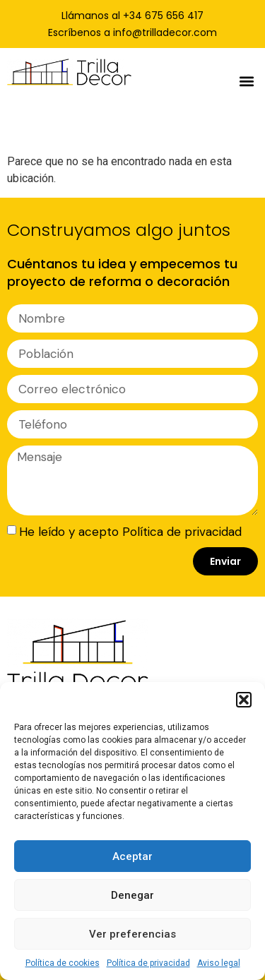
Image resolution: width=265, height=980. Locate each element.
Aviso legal (219, 963)
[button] (244, 700)
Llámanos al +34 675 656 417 (132, 16)
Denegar (132, 895)
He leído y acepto (130, 531)
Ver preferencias (132, 934)
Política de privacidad (148, 963)
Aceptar (132, 856)
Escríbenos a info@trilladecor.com (132, 32)
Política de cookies (63, 963)
